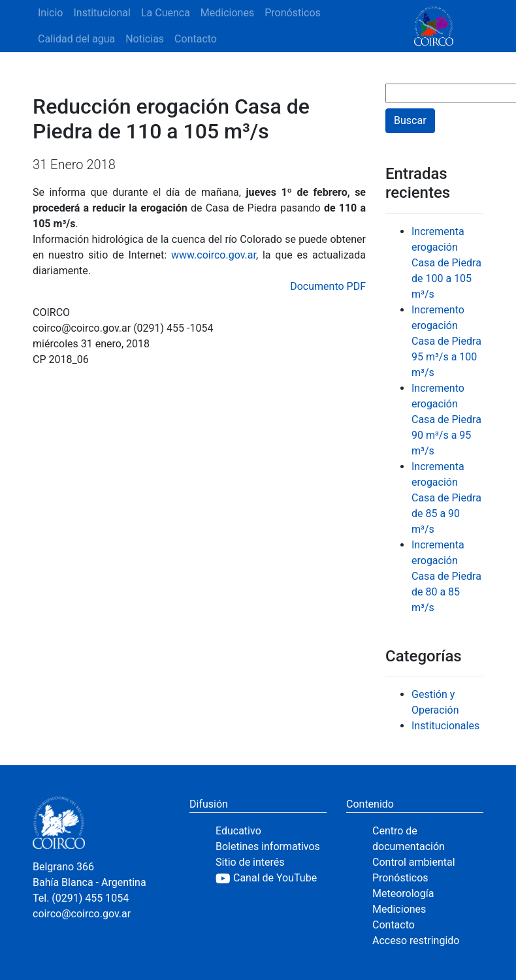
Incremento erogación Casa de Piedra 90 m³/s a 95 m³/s (446, 419)
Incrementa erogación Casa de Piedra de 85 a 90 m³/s (446, 498)
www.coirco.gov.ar (214, 255)
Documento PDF (328, 286)
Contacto (196, 39)
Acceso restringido (416, 940)
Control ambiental (414, 862)
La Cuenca (166, 13)
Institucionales (445, 726)
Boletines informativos (268, 846)
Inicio (50, 13)
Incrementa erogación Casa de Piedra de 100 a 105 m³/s (446, 263)
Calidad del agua (76, 39)
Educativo (238, 831)
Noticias (145, 39)
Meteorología (403, 893)
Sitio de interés (250, 862)
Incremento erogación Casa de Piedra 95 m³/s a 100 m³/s (446, 341)
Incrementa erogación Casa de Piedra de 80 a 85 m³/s (446, 576)
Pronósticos (293, 13)
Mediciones (227, 13)
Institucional (102, 13)
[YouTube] (271, 878)
